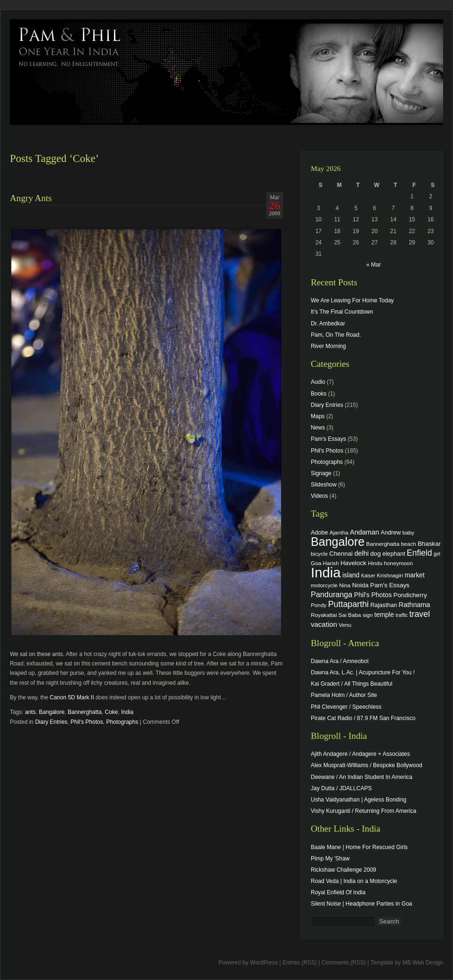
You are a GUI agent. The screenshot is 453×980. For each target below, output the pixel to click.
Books (319, 394)
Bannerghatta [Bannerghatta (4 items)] (383, 544)
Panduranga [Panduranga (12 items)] (332, 594)
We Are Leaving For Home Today (352, 300)
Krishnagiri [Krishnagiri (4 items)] (390, 575)
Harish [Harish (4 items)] (331, 563)
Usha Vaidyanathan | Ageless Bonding (359, 800)
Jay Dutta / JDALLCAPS (341, 788)
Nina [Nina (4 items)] (345, 585)
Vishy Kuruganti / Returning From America (364, 811)
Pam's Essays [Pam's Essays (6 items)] (390, 585)
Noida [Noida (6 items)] (360, 585)
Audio (318, 382)
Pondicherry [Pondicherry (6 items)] (410, 595)
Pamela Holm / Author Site (344, 695)
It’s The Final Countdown (342, 312)
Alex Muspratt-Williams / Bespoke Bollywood (367, 765)
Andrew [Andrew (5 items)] (391, 533)
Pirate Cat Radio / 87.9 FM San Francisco (363, 718)
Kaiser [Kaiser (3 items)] (368, 575)
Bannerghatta (85, 712)
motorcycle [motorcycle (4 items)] (324, 585)
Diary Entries (51, 722)
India (127, 712)
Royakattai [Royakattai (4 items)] (324, 615)
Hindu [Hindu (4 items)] (375, 563)
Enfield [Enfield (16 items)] (420, 553)
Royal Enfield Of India (338, 892)
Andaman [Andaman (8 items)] (364, 532)
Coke (112, 712)
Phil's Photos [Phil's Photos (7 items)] (373, 595)
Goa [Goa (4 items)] (316, 563)
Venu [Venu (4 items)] (345, 625)
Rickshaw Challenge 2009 (344, 870)
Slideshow (324, 485)
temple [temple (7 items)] (384, 615)
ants (30, 712)
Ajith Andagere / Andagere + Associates (360, 754)
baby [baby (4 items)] (409, 532)
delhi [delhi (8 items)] (361, 553)
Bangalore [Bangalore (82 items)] (338, 542)
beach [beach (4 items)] (409, 544)
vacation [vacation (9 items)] (324, 624)
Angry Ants (31, 198)
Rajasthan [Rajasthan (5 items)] (384, 605)
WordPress (264, 963)
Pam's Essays (328, 439)
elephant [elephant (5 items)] (394, 554)
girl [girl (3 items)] (437, 554)
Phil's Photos (87, 722)
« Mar (374, 265)
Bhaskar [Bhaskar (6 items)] (429, 544)
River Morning (328, 346)
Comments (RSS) (344, 963)
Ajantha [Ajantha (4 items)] (339, 532)
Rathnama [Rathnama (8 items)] (415, 605)
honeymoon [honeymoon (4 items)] (398, 563)
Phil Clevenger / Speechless (346, 707)
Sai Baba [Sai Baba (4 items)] (350, 615)
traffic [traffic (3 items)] (402, 615)
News (318, 428)
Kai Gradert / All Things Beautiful (352, 684)
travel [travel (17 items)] (420, 614)
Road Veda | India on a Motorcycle (354, 881)
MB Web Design (423, 963)
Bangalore (52, 712)
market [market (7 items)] (415, 575)
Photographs (122, 722)
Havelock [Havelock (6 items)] (353, 563)
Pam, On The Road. (336, 335)
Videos (319, 496)
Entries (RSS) (300, 963)
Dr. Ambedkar (328, 324)
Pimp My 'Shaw (330, 859)
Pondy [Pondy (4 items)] (319, 605)
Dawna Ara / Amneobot (340, 661)
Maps (318, 416)
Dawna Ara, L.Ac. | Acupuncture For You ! (363, 672)
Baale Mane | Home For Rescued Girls (359, 847)
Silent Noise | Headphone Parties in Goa (361, 904)
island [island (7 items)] (351, 575)
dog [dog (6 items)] (375, 554)
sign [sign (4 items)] (368, 615)
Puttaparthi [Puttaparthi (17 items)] (348, 604)
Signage (321, 473)
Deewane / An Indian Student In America (361, 777)
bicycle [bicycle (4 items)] (319, 554)
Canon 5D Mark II (73, 697)
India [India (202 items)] (326, 572)
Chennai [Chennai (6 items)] (341, 554)
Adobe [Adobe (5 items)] (320, 533)
